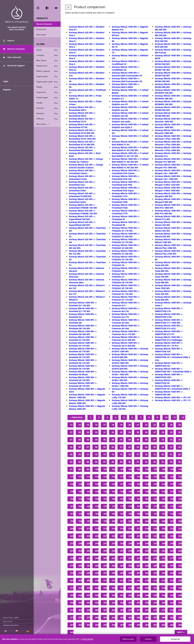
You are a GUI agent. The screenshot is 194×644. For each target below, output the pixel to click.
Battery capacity (47, 71)
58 (96, 447)
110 (180, 469)
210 (80, 529)
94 (163, 462)
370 (130, 610)
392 (80, 625)
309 (88, 580)
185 (105, 514)
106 (147, 469)
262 (163, 551)
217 (138, 529)
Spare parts (41, 35)
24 (163, 425)
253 (88, 551)
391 (72, 625)
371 (138, 610)
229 (122, 536)
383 (122, 617)
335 (72, 595)
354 (113, 603)
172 (113, 506)
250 (180, 543)
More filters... (43, 124)
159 (122, 499)
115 (105, 477)
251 (72, 551)
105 (138, 469)
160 (130, 499)
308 (80, 580)
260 (147, 551)
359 (155, 603)
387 (155, 617)
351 (88, 603)
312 (113, 580)
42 (80, 440)
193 (172, 514)
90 (130, 462)
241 (105, 543)
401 (155, 625)
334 (180, 588)
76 (130, 454)
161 (138, 499)
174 (130, 506)
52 (163, 440)
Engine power (47, 76)
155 (88, 499)
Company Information (11, 625)
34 (130, 432)
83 (71, 462)
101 (105, 469)
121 (155, 477)
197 (88, 521)
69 (71, 454)
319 (172, 580)
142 (97, 491)
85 (88, 462)
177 (155, 506)
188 (130, 514)
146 (130, 491)
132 (130, 484)
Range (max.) (47, 66)
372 (147, 610)
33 (121, 432)
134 (147, 484)
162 (147, 499)
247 (155, 543)
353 (105, 603)
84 (80, 462)
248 (163, 543)
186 (113, 514)
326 (113, 588)
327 (122, 588)
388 (163, 617)
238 (80, 543)
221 (172, 529)
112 (80, 477)
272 (130, 558)
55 (71, 447)
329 (138, 588)
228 (113, 536)
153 (72, 499)
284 (113, 566)
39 (171, 432)
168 (80, 506)
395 (105, 625)
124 (180, 477)
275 (155, 558)
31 (105, 432)
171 (105, 506)
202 (130, 521)
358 (147, 603)
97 (71, 469)
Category (47, 55)
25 (171, 425)
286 (130, 566)
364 (80, 610)
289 (155, 566)
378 (80, 617)
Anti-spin (47, 108)
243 (122, 543)
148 (147, 491)
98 (80, 469)
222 (180, 529)
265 (72, 558)
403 (172, 625)
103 (122, 469)
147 (138, 491)
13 (71, 425)
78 (146, 454)
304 (163, 573)
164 (163, 499)
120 (147, 477)
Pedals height (47, 97)
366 (97, 610)
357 (138, 603)
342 (130, 595)
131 (122, 484)
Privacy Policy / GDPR (11, 618)
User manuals (12, 57)
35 (138, 432)
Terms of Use (8, 621)
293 (72, 573)
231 (138, 536)
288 (147, 566)
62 (130, 447)
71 (88, 454)
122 (163, 477)
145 (122, 491)
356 (130, 603)
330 (147, 588)
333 (172, 588)
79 (155, 454)
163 (155, 499)
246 (147, 543)
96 (180, 462)
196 (80, 521)
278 (180, 558)
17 (105, 425)
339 (105, 595)
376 (180, 610)
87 (105, 462)
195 (72, 521)
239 (88, 543)
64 (146, 447)
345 (155, 595)
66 (163, 447)
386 (147, 617)
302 (147, 573)
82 (180, 454)
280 (80, 566)
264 (180, 551)
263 (172, 551)
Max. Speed (47, 60)
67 (171, 447)
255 (105, 551)
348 (180, 595)
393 (88, 625)
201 (122, 521)
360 (163, 603)
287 (138, 566)
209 (72, 529)
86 (96, 462)
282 (97, 566)
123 (172, 477)
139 (72, 491)
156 (97, 499)
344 (147, 595)
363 (72, 610)
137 (172, 484)
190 (147, 514)
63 (138, 447)
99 (88, 469)
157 (105, 499)
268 (97, 558)
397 (122, 625)
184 (97, 514)
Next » (181, 632)
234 (163, 536)
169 (88, 506)
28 (80, 432)
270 (113, 558)
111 (72, 477)
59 (105, 447)
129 (105, 484)
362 (180, 603)
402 (163, 625)
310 (97, 580)
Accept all (175, 639)
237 (72, 543)
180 (180, 506)
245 (138, 543)
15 (88, 425)
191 (155, 514)
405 (72, 632)
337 (88, 595)
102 (113, 469)
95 (171, 462)
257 (122, 551)
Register (7, 90)
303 (155, 573)
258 (130, 551)
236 (180, 536)
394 (97, 625)
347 (172, 595)
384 (130, 617)
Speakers (47, 113)
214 (113, 529)
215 (122, 529)
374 (163, 610)
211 (88, 529)
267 (88, 558)
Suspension (47, 92)
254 (97, 551)
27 (71, 432)
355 (122, 603)
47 (121, 440)
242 (113, 543)
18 (113, 425)
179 (172, 506)
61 (121, 447)
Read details (88, 639)
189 (138, 514)
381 (105, 617)
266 (80, 558)
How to (9, 41)
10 (166, 417)
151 (172, 491)
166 (180, 499)
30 (96, 432)
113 (88, 477)
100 (97, 469)
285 (122, 566)
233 (155, 536)
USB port (47, 119)
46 (113, 440)
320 (180, 580)
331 (155, 588)
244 (130, 543)
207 (172, 521)
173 (122, 506)
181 (72, 514)
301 (138, 573)
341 (122, 595)
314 (130, 580)
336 (80, 595)
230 (130, 536)
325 (105, 588)
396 (113, 625)
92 (146, 462)
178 (163, 506)
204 (147, 521)
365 (88, 610)
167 (72, 506)
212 (97, 529)
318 (163, 580)
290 (163, 566)
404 (180, 625)
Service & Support (14, 65)
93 (155, 462)
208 (180, 521)
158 (113, 499)
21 (138, 425)
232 (147, 536)
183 (88, 514)
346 (163, 595)
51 (155, 440)
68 (180, 447)
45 (105, 440)
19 (121, 425)
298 (113, 573)
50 (146, 440)
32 (113, 432)
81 (171, 454)
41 (71, 440)
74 (113, 454)
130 (113, 484)
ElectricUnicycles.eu (17, 15)
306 (180, 573)
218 (147, 529)
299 (122, 573)
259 (138, 551)
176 (147, 506)
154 (80, 499)
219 (155, 529)
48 (130, 440)
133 (138, 484)
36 (146, 432)
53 (171, 440)
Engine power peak (47, 82)
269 (105, 558)
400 (147, 625)
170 (97, 506)
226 (97, 536)
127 (88, 484)
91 (138, 462)
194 (180, 514)
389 (172, 617)
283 (105, 566)
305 (172, 573)
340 (113, 595)
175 (138, 506)
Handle (47, 103)
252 (80, 551)
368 (113, 610)
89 (121, 462)
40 (180, 432)
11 (175, 417)
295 (88, 573)
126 (80, 484)
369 (122, 610)
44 (96, 440)
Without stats (128, 639)
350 (80, 603)
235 (172, 536)
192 (163, 514)
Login (6, 81)
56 (80, 447)
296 (97, 573)
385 (138, 617)
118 (130, 477)
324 (97, 588)
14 (80, 425)
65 (155, 447)
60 (113, 447)
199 (105, 521)
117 (122, 477)
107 (155, 469)
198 (97, 521)
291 (172, 566)
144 (113, 491)
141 (88, 491)
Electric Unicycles (44, 24)
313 (122, 580)
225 (88, 536)
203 (138, 521)
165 (172, 499)
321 (72, 588)
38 (163, 432)
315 (138, 580)
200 (113, 521)
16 (96, 425)
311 (105, 580)
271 (122, 558)
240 (97, 543)
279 (72, 566)
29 (88, 432)
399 (138, 625)
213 (105, 529)
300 (130, 573)
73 (105, 454)
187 (122, 514)
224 (80, 536)
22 (146, 425)
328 (130, 588)
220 (163, 529)
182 (80, 514)
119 (138, 477)
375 (172, 610)
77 (138, 454)
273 (138, 558)
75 (121, 454)
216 (130, 529)
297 (105, 573)
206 (163, 521)
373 (155, 610)
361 (172, 603)
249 (172, 543)
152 (180, 491)
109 (172, 469)
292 (180, 566)
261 (155, 551)
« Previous (76, 417)
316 (147, 580)
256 (113, 551)
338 (97, 595)
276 (163, 558)
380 (97, 617)
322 (80, 588)
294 (80, 573)
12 (183, 417)
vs (82, 109)
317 (155, 580)
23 (155, 425)
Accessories (41, 29)
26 (180, 425)
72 (96, 454)
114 (97, 477)
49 (138, 440)
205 (155, 521)
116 (113, 477)
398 (130, 625)
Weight (47, 87)
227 (105, 536)
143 (105, 491)
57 (88, 447)
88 (113, 462)
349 (72, 603)
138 (180, 484)
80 (163, 454)
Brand (47, 50)
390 (180, 617)
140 (80, 491)
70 (80, 454)
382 (113, 617)
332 (163, 588)
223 (72, 536)
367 (105, 610)
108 (163, 469)
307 (72, 580)
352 (97, 603)
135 (155, 484)
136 (163, 484)
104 (130, 469)
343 (138, 595)
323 (88, 588)
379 (88, 617)
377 (72, 617)
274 (147, 558)
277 (172, 558)
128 (97, 484)
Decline (148, 639)
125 (72, 484)
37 (155, 432)
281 (88, 566)
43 (88, 440)
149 (155, 491)
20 (130, 425)
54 (180, 440)
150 (163, 491)
